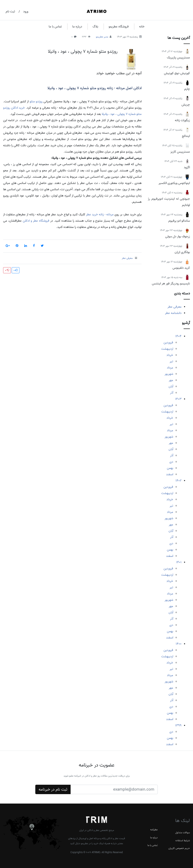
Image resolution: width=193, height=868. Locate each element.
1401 (179, 562)
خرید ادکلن (18, 108)
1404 (178, 336)
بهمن (170, 468)
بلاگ (95, 27)
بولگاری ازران (182, 252)
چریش (186, 105)
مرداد (170, 368)
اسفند (170, 474)
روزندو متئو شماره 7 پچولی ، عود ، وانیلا (83, 51)
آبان (171, 386)
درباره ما (77, 27)
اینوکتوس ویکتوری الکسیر (174, 183)
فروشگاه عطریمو (119, 27)
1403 (178, 399)
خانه (142, 27)
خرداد (170, 355)
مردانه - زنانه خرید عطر (100, 214)
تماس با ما (55, 27)
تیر (171, 361)
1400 (179, 644)
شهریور (169, 374)
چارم (187, 89)
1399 (178, 725)
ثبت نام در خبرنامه (53, 790)
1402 (178, 481)
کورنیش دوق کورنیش (177, 73)
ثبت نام (10, 12)
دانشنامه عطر (173, 313)
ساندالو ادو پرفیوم (179, 221)
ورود (26, 12)
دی (171, 462)
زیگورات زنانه (182, 120)
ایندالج (186, 136)
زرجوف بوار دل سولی (178, 236)
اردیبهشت (167, 349)
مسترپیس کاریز (180, 152)
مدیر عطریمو (102, 37)
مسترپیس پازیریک (178, 58)
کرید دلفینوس (181, 268)
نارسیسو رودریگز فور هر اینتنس (171, 284)
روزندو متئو (36, 101)
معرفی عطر (175, 307)
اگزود (187, 167)
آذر (172, 393)
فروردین (168, 343)
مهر (171, 380)
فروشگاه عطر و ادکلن (36, 221)
